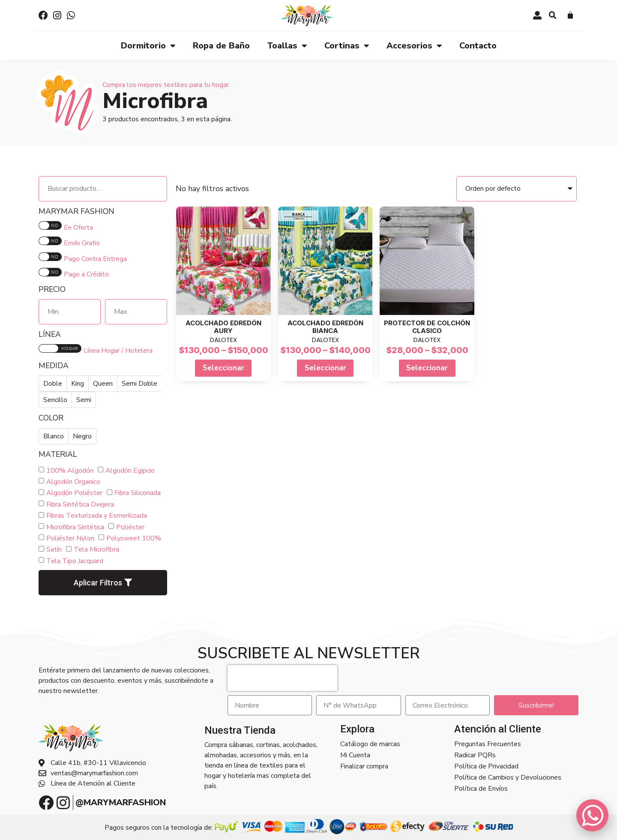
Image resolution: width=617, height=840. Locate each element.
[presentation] (282, 678)
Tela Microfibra (96, 549)
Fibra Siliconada (138, 493)
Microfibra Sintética (75, 527)
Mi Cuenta (355, 755)
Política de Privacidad (486, 766)
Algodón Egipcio (130, 471)
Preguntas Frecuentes (488, 744)
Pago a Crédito (86, 274)
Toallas (287, 46)
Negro (82, 436)
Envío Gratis (82, 243)
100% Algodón (70, 471)
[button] (553, 15)
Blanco (54, 436)
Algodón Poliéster (74, 493)
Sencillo (55, 400)
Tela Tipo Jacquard (75, 561)
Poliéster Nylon (70, 538)
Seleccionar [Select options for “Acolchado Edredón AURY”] (223, 368)
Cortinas (347, 46)
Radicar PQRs (475, 755)
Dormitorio (148, 46)
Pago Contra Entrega (95, 259)
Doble (53, 384)
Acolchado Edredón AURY (223, 327)
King (78, 384)
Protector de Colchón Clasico (427, 327)
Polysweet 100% (134, 538)
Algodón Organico (73, 482)
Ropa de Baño (221, 46)
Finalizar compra (364, 766)
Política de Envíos (481, 789)
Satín (54, 549)
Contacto (478, 46)
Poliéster (130, 527)
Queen (103, 384)
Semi (84, 400)
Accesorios (414, 46)
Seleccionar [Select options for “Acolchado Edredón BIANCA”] (325, 368)
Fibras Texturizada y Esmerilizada (97, 516)
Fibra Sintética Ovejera (80, 504)
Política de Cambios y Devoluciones (508, 777)
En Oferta (78, 228)
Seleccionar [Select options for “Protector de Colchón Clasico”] (427, 368)
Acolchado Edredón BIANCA (325, 327)
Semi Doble (139, 384)
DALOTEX (223, 340)
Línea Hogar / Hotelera (118, 351)
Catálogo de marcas (370, 744)
